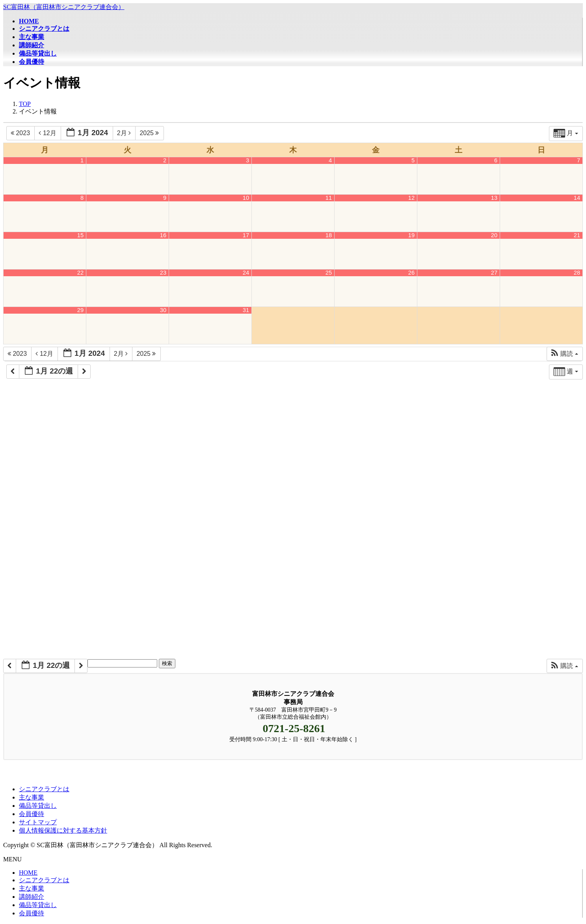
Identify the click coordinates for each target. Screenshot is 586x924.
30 (163, 310)
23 (163, 273)
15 (80, 235)
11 (329, 198)
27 (494, 273)
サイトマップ (38, 822)
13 (494, 198)
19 (411, 235)
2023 (21, 133)
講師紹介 (32, 897)
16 (163, 235)
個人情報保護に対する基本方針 (63, 830)
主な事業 (32, 797)
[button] (565, 354)
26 (411, 273)
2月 (125, 133)
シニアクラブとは (44, 789)
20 (494, 235)
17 (246, 235)
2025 (150, 133)
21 (577, 235)
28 (577, 273)
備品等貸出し (38, 806)
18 (329, 235)
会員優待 (32, 814)
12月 (48, 133)
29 (80, 310)
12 (411, 198)
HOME (28, 873)
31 (246, 310)
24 (246, 273)
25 (329, 273)
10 (246, 198)
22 (80, 273)
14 (577, 198)
